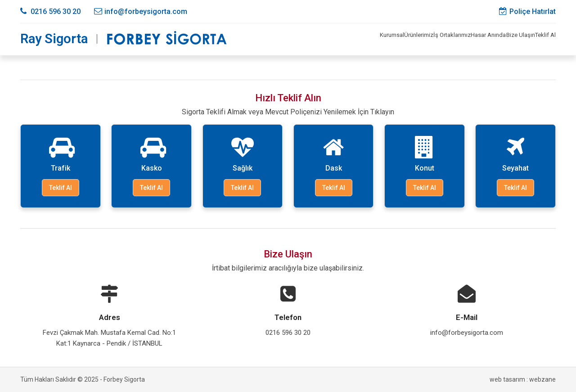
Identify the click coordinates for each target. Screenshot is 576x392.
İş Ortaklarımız (396, 39)
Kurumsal (302, 39)
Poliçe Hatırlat (527, 11)
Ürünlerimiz (345, 39)
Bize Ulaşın (497, 39)
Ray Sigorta (54, 39)
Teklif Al (538, 39)
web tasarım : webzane (523, 379)
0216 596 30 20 (50, 11)
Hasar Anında (449, 39)
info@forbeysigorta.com (141, 11)
